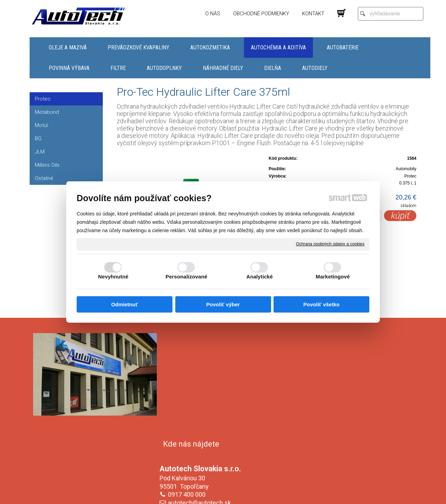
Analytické (260, 277)
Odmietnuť (125, 304)
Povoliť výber (223, 304)
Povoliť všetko (322, 304)
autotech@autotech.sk (201, 396)
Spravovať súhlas (340, 494)
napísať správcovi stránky (216, 494)
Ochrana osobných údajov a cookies (330, 244)
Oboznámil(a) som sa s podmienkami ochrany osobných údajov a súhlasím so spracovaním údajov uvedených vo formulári (353, 451)
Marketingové (333, 277)
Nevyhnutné (113, 277)
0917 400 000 (188, 388)
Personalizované (186, 277)
